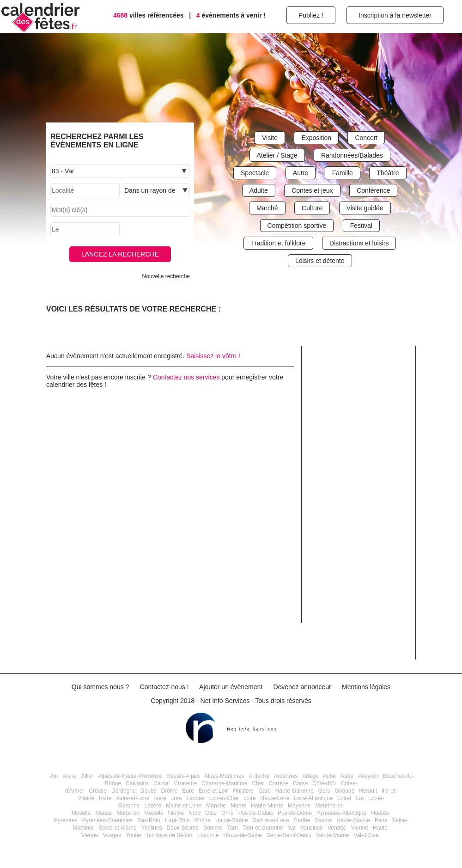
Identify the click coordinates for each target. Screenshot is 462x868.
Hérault (368, 791)
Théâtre (388, 173)
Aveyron (368, 776)
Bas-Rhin (149, 820)
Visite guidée (365, 208)
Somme (213, 828)
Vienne (360, 828)
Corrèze (279, 783)
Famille (343, 173)
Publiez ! (311, 15)
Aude (347, 776)
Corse (300, 783)
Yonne (134, 835)
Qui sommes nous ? (100, 687)
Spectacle (255, 173)
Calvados (137, 783)
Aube (329, 776)
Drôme (169, 791)
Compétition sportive (297, 226)
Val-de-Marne (333, 835)
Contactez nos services (186, 377)
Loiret (344, 798)
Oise (211, 813)
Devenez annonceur (302, 687)
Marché (267, 208)
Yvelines (152, 828)
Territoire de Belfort (169, 835)
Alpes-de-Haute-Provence (130, 776)
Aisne (69, 776)
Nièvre (176, 813)
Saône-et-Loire (271, 820)
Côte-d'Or (324, 783)
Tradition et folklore (278, 243)
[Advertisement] (362, 513)
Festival (361, 226)
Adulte (259, 190)
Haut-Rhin (177, 820)
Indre (105, 798)
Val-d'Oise (366, 835)
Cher (258, 783)
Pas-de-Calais (256, 813)
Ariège (310, 776)
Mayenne (299, 806)
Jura (176, 798)
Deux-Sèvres (183, 828)
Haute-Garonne (295, 791)
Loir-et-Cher (224, 798)
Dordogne (124, 791)
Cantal (161, 783)
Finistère (243, 791)
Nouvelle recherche (166, 276)
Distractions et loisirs (359, 243)
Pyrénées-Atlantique (341, 813)
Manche (216, 806)
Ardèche (259, 776)
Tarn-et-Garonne (263, 828)
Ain (54, 776)
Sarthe (302, 820)
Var (292, 828)
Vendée (337, 828)
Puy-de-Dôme (295, 813)
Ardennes (286, 776)
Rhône (203, 820)
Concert (366, 138)
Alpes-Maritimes (224, 776)
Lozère (153, 806)
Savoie (323, 820)
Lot (360, 798)
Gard (264, 791)
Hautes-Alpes (183, 776)
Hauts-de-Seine (243, 835)
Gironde (345, 791)
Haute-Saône (232, 820)
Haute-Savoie (353, 820)
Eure (188, 791)
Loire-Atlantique (313, 798)
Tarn (232, 828)
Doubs (149, 791)
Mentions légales (366, 687)
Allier (87, 776)
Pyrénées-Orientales (107, 820)
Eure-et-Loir (213, 791)
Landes (195, 798)
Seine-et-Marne (118, 828)
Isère (160, 798)
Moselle (154, 813)
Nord (195, 813)
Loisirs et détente (320, 261)
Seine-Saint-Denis (289, 835)
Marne (238, 806)
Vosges (112, 835)
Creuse (98, 791)
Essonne (208, 835)
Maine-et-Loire (184, 806)
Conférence (373, 190)
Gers (324, 791)
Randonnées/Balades (352, 155)
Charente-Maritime (224, 783)
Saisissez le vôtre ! (213, 356)
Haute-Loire (275, 798)
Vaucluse (311, 828)
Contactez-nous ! (164, 687)
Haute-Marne (267, 806)
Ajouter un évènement (231, 687)
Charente (185, 783)
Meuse (103, 813)
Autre (301, 173)
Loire (250, 798)
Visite (270, 138)
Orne (228, 813)
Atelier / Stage (277, 155)
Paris (381, 820)
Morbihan (128, 813)
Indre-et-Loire (133, 798)
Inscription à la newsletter (395, 15)
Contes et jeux (312, 190)
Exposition (316, 138)
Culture (312, 208)
